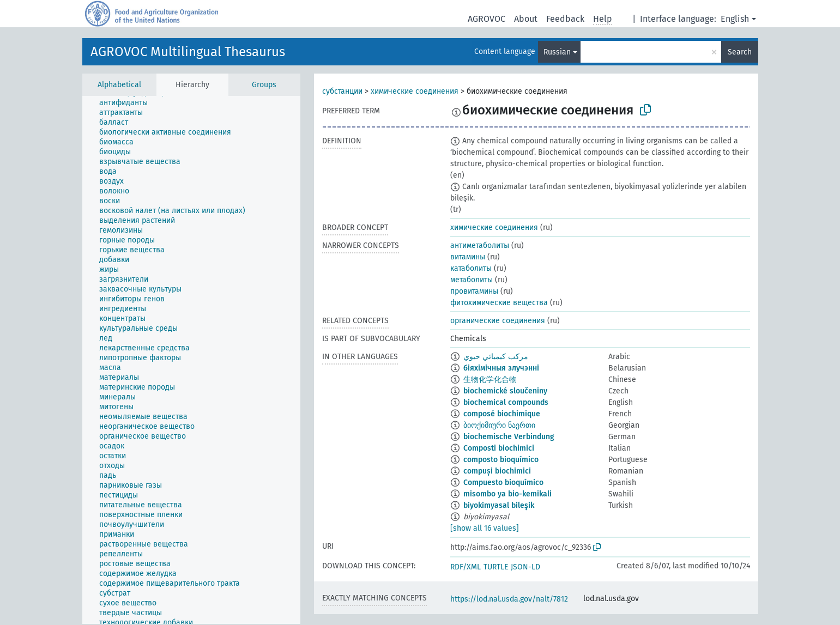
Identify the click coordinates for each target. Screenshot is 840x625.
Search (740, 52)
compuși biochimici (497, 471)
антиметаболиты (480, 245)
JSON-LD (525, 567)
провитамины (474, 291)
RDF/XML (466, 567)
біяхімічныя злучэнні (501, 368)
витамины (468, 257)
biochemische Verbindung (509, 437)
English (735, 19)
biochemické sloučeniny (505, 391)
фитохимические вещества (499, 303)
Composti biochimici (499, 448)
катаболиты (471, 268)
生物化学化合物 (490, 380)
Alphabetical (119, 85)
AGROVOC (487, 19)
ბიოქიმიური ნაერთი (499, 425)
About (526, 19)
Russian (557, 52)
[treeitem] (128, 103)
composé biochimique (502, 414)
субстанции (342, 91)
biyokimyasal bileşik (499, 505)
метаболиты (472, 280)
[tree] (191, 360)
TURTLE (496, 567)
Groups (264, 85)
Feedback (565, 19)
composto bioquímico (501, 460)
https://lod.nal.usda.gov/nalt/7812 (509, 599)
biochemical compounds (506, 402)
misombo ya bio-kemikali (507, 494)
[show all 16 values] (485, 528)
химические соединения (415, 91)
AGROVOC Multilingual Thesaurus (188, 52)
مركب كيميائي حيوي (496, 357)
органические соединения (498, 321)
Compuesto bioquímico (503, 483)
